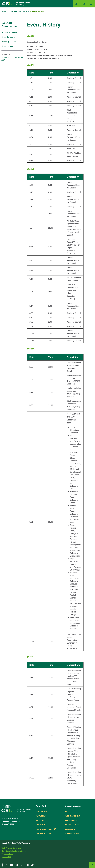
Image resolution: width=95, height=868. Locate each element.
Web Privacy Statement (11, 848)
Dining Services (71, 820)
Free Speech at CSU (43, 834)
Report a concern (73, 825)
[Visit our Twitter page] (7, 865)
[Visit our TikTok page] (32, 865)
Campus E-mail (41, 812)
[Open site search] (84, 4)
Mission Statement (9, 33)
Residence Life (71, 829)
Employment (41, 825)
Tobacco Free (7, 854)
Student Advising (72, 834)
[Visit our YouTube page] (11, 865)
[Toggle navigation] (91, 4)
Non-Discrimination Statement (14, 851)
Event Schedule (8, 37)
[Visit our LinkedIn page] (22, 865)
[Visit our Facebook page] (2, 865)
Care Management (73, 816)
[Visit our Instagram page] (27, 865)
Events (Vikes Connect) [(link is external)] (46, 829)
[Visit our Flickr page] (17, 865)
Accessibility (7, 857)
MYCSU (68, 812)
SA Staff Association (19, 12)
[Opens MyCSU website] (76, 4)
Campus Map (41, 816)
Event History (7, 46)
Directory (40, 820)
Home (4, 12)
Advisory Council (9, 41)
